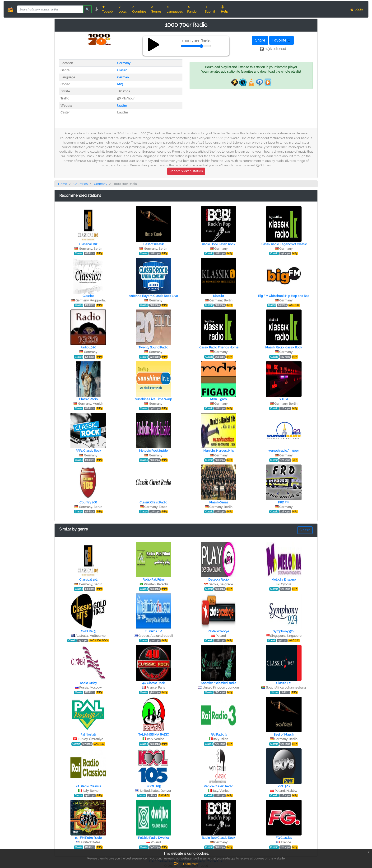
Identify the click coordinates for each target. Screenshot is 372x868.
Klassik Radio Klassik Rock (284, 347)
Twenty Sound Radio (153, 347)
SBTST (284, 399)
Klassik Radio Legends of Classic (284, 244)
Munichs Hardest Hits (219, 451)
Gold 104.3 (88, 631)
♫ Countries (139, 9)
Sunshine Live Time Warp (153, 399)
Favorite (281, 40)
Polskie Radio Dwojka (153, 838)
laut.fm (122, 106)
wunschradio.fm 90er (284, 451)
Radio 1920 (88, 347)
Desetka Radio (219, 579)
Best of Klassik (153, 244)
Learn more (191, 864)
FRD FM (284, 502)
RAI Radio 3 (219, 734)
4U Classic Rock (153, 683)
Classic (122, 70)
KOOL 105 (153, 786)
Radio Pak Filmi (153, 579)
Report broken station (186, 171)
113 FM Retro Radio (88, 838)
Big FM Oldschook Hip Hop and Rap (284, 296)
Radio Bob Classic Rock (219, 244)
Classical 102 (88, 244)
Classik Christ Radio (153, 502)
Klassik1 (219, 296)
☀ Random (193, 9)
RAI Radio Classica (88, 786)
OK (176, 864)
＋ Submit (210, 9)
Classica (88, 296)
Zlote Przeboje (219, 631)
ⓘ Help (224, 9)
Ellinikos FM (153, 631)
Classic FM (284, 683)
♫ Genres (156, 9)
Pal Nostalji (88, 734)
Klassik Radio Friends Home (219, 347)
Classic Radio (88, 399)
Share (260, 40)
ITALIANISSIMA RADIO (153, 734)
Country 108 (88, 502)
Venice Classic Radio (219, 786)
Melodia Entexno (284, 579)
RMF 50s (284, 786)
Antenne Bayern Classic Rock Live (153, 296)
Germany (124, 63)
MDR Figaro (219, 399)
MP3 (120, 84)
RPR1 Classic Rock (88, 451)
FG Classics (284, 838)
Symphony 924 (284, 631)
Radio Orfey (88, 683)
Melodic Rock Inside (153, 451)
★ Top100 (107, 9)
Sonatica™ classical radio (219, 683)
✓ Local (122, 9)
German (123, 77)
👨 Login (356, 9)
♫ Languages (175, 9)
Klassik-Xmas (219, 502)
